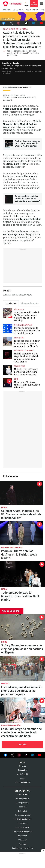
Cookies (22, 844)
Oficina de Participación (23, 832)
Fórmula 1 (19, 309)
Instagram (19, 23)
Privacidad (22, 836)
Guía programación (22, 783)
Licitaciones (22, 823)
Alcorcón (19, 338)
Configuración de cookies (22, 848)
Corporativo (23, 791)
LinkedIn (34, 23)
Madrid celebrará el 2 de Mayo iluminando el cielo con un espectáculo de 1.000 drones (8, 354)
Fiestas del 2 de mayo (24, 351)
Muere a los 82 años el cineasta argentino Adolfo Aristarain (8, 383)
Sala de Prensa (23, 795)
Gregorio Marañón (11, 725)
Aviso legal (23, 840)
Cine (16, 379)
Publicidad (23, 811)
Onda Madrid (32, 10)
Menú (41, 4)
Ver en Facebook (5, 756)
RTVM (23, 763)
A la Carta (19, 10)
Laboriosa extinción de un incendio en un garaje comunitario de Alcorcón (8, 341)
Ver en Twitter (12, 756)
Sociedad (7, 295)
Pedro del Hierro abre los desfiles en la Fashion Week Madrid (21, 533)
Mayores (6, 684)
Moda (4, 507)
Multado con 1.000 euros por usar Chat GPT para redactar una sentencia (8, 370)
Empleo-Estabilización (23, 819)
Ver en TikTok (26, 756)
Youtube (41, 23)
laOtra (23, 778)
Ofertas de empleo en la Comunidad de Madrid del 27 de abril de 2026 (8, 329)
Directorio (23, 807)
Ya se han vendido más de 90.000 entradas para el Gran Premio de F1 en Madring (8, 313)
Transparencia (23, 803)
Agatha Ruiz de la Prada (15, 29)
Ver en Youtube (40, 755)
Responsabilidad (22, 799)
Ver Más (23, 745)
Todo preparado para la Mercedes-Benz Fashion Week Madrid (22, 574)
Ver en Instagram (19, 755)
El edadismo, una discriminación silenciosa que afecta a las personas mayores (22, 669)
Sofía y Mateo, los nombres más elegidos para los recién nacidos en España (22, 627)
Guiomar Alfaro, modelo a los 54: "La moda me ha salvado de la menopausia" (9, 199)
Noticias (7, 10)
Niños (4, 642)
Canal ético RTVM (22, 828)
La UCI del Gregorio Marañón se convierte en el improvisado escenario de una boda (22, 710)
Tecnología (20, 366)
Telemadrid (23, 770)
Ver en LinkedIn (33, 755)
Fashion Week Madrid (12, 548)
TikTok (26, 23)
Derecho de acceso (23, 815)
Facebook (4, 23)
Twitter (11, 23)
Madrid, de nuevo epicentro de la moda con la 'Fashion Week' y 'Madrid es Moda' (9, 144)
